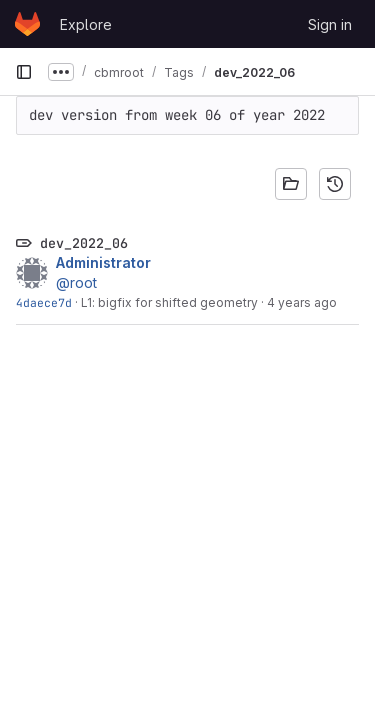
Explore (86, 24)
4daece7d (44, 302)
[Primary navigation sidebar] (24, 72)
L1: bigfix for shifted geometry (169, 302)
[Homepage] (27, 24)
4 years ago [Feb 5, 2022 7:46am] (302, 302)
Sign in (330, 24)
